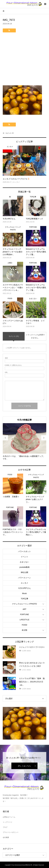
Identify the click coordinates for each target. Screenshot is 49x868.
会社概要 (6, 837)
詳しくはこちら (24, 766)
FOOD (24, 625)
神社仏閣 (24, 572)
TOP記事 (24, 599)
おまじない (24, 562)
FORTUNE (24, 614)
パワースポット (24, 551)
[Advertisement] (24, 60)
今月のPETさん (24, 588)
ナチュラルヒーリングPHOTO (25, 604)
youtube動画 (25, 567)
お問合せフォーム (9, 817)
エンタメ (24, 583)
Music (24, 593)
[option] (25, 442)
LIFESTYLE (25, 620)
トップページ (7, 822)
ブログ (5, 827)
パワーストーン (24, 578)
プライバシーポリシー (11, 832)
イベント (24, 557)
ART (25, 609)
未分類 (24, 630)
